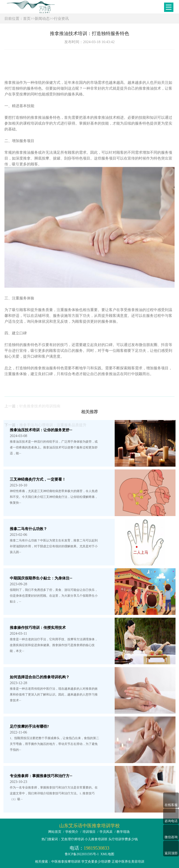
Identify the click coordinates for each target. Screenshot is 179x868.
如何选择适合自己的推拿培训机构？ (40, 677)
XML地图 (107, 854)
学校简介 (72, 832)
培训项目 (89, 832)
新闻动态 (42, 19)
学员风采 (106, 832)
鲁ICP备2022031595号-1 (82, 854)
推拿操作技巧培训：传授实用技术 (38, 628)
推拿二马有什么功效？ (28, 529)
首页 (27, 19)
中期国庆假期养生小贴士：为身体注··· (41, 578)
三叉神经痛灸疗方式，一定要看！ (38, 479)
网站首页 (55, 832)
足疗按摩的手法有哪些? (29, 726)
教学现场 (123, 832)
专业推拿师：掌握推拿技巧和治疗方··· (41, 776)
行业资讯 (61, 19)
